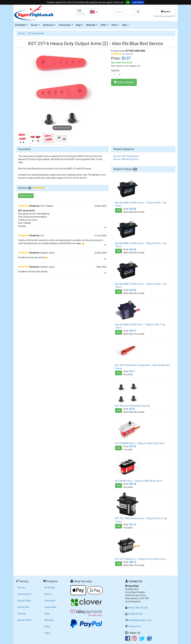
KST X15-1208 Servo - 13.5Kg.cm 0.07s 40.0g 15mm (141, 559)
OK (128, 2)
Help (126, 26)
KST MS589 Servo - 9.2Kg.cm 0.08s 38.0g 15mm (139, 481)
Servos (36, 26)
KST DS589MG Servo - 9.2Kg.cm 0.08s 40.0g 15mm (140, 443)
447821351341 (136, 614)
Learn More (138, 2)
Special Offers (24, 620)
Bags (80, 26)
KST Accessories (36, 33)
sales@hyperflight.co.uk (139, 620)
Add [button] (119, 210)
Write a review (26, 196)
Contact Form (134, 626)
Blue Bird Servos (130, 159)
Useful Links (23, 607)
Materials (92, 26)
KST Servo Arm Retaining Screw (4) (132, 406)
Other (105, 26)
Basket (166, 12)
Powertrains (66, 26)
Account (21, 588)
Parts (116, 26)
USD (79, 11)
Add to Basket (124, 82)
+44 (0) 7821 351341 (138, 608)
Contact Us (135, 581)
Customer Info (24, 594)
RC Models (22, 26)
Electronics (50, 26)
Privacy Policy (24, 601)
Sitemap (22, 614)
